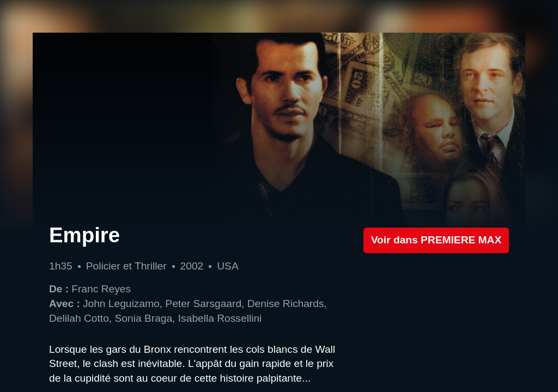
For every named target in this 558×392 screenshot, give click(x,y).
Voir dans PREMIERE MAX (436, 240)
